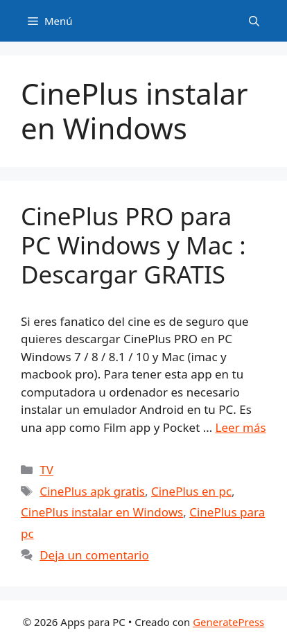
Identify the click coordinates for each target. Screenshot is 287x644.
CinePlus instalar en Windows (102, 512)
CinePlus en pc (191, 491)
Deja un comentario (94, 555)
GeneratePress (228, 622)
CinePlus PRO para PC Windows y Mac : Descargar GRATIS (133, 245)
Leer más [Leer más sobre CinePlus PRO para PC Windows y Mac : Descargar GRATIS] (241, 427)
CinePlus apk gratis (92, 491)
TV (46, 470)
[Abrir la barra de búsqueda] (254, 21)
